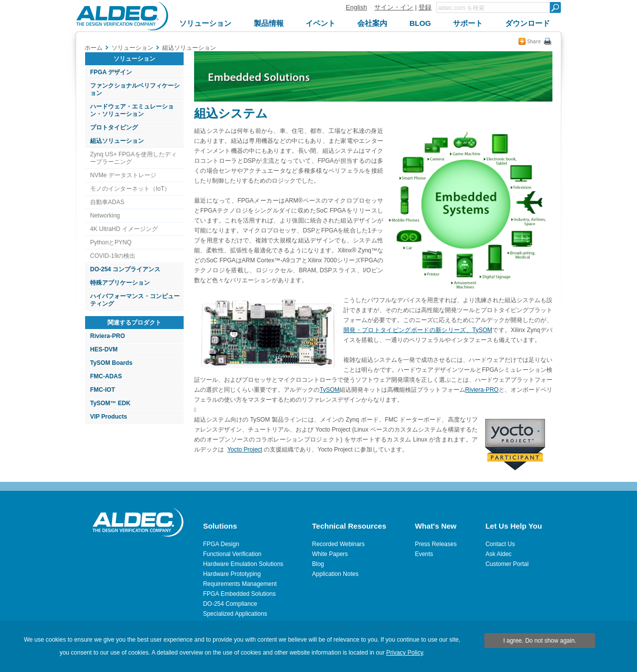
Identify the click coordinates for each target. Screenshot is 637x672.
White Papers (330, 554)
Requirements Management (240, 584)
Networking (105, 216)
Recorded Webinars (338, 544)
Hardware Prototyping (232, 574)
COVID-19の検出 (113, 256)
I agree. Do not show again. (540, 641)
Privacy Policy (405, 653)
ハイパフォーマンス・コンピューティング (135, 300)
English (357, 7)
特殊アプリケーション (120, 283)
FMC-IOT (103, 390)
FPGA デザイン (111, 72)
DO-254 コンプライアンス (125, 269)
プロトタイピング (114, 127)
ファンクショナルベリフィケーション (135, 89)
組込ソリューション (117, 141)
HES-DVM (104, 349)
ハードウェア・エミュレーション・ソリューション (132, 110)
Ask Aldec (498, 554)
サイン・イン (394, 7)
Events (424, 554)
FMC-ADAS (106, 376)
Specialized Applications (235, 614)
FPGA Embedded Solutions (239, 594)
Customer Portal (507, 564)
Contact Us (500, 544)
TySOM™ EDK (110, 403)
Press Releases (436, 544)
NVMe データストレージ (123, 175)
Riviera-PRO (107, 336)
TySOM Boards (111, 363)
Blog (318, 564)
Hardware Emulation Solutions (243, 564)
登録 (425, 7)
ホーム (94, 48)
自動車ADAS (107, 202)
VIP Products (108, 417)
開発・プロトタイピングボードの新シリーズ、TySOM (418, 330)
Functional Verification (232, 554)
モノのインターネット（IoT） (130, 189)
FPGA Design (221, 544)
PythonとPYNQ (111, 242)
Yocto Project (245, 449)
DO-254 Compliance (230, 604)
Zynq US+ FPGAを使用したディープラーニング (133, 158)
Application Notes (335, 574)
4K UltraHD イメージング (124, 229)
